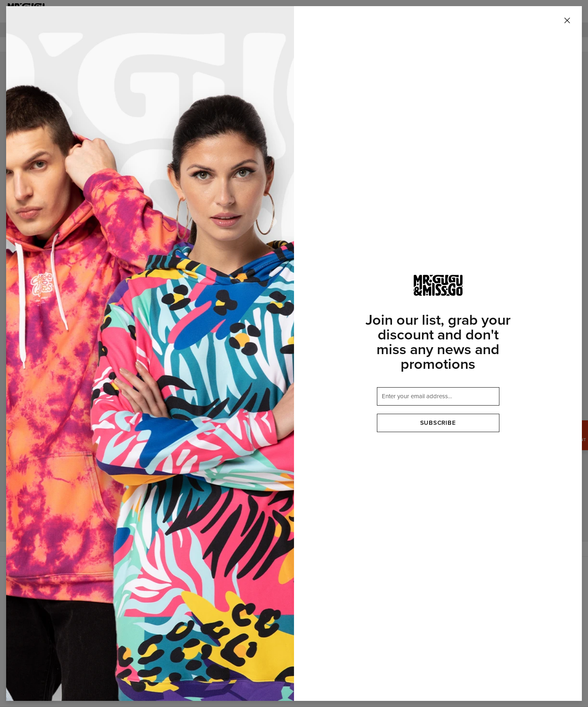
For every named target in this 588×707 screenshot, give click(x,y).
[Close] (567, 21)
